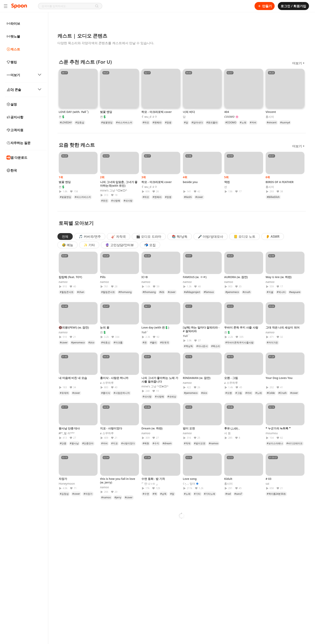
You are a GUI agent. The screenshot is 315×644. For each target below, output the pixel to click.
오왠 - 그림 (231, 378)
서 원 (227, 433)
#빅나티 (281, 292)
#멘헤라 (157, 122)
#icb (162, 292)
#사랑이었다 (128, 443)
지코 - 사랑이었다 (111, 428)
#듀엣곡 (165, 342)
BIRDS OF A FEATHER (280, 182)
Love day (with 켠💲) (155, 327)
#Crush (283, 393)
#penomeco (232, 292)
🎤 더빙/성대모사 (211, 237)
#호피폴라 (212, 122)
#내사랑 (128, 201)
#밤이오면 (200, 443)
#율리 (153, 342)
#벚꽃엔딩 (107, 122)
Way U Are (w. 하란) (279, 277)
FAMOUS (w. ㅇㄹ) (195, 277)
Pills (103, 277)
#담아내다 (197, 122)
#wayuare (295, 292)
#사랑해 (116, 201)
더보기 (24, 75)
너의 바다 (189, 112)
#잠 (172, 494)
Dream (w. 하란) (152, 428)
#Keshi (188, 197)
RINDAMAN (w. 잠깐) (197, 378)
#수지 (156, 443)
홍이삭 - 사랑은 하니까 (114, 378)
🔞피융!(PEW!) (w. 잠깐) (74, 327)
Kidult (228, 479)
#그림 (239, 393)
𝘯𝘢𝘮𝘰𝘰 (63, 282)
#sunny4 (285, 122)
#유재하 (64, 393)
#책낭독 (188, 346)
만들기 (265, 6)
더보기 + (298, 63)
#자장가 (88, 494)
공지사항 (15, 117)
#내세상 (172, 397)
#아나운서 (202, 346)
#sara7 (238, 494)
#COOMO (231, 122)
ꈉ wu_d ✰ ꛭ (149, 117)
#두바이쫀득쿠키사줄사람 (239, 342)
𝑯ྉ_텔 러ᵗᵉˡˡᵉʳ (67, 433)
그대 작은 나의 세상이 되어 (283, 327)
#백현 (146, 443)
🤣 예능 (67, 245)
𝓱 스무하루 (107, 383)
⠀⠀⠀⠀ (187, 187)
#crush (247, 292)
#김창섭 (64, 494)
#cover (199, 197)
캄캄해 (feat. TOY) (70, 277)
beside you (190, 182)
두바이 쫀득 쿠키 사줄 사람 (241, 327)
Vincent (271, 112)
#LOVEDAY (66, 122)
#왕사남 (74, 443)
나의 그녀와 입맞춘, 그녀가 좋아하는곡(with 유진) (119, 184)
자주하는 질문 (18, 143)
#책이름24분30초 (276, 494)
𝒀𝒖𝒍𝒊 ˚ (145, 332)
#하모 (146, 122)
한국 (12, 170)
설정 (12, 104)
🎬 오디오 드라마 (149, 237)
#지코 (115, 443)
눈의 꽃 (105, 327)
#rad (228, 494)
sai (267, 484)
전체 (65, 237)
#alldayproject (192, 292)
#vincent (272, 122)
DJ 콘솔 (24, 90)
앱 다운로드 (17, 158)
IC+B (145, 277)
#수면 (146, 494)
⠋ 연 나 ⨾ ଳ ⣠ (150, 484)
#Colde (271, 393)
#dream (167, 443)
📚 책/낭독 (180, 237)
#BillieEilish (273, 197)
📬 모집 (150, 245)
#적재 (187, 443)
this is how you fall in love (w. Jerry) (118, 481)
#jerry (118, 497)
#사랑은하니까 (122, 393)
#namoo (214, 443)
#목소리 (216, 346)
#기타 (197, 494)
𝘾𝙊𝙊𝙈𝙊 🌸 (231, 117)
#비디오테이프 (295, 443)
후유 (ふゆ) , (232, 428)
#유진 (104, 201)
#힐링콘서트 (67, 292)
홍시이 (270, 117)
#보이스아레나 (275, 443)
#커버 (253, 122)
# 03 (268, 479)
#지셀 (270, 292)
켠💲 (62, 117)
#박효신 (106, 342)
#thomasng (125, 292)
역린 (227, 182)
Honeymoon (67, 484)
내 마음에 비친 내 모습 (73, 378)
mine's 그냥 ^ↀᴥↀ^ (114, 190)
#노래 (243, 122)
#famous (209, 292)
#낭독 (164, 494)
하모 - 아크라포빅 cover (157, 112)
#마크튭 (118, 342)
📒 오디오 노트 (244, 237)
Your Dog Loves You (279, 378)
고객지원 (15, 130)
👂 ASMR (273, 237)
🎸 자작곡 (119, 237)
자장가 (63, 479)
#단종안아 (88, 443)
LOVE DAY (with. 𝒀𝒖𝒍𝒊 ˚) (74, 112)
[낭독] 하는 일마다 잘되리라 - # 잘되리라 (201, 329)
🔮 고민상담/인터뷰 (120, 245)
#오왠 (229, 393)
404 (227, 112)
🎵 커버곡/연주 (90, 237)
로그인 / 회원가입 (293, 6)
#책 (155, 494)
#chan (81, 292)
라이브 (13, 24)
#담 (186, 122)
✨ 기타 (89, 245)
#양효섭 (80, 122)
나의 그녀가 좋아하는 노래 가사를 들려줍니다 (160, 380)
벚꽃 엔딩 (106, 112)
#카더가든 (272, 342)
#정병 (168, 122)
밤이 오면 (189, 428)
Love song (190, 479)
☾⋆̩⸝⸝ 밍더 (189, 484)
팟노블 (13, 36)
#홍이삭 (106, 393)
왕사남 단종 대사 (69, 428)
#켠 (145, 342)
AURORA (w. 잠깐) (236, 277)
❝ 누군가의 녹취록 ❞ (278, 428)
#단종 (63, 443)
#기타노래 (210, 494)
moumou (272, 433)
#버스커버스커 (124, 122)
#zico (91, 342)
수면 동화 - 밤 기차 (153, 479)
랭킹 (12, 62)
